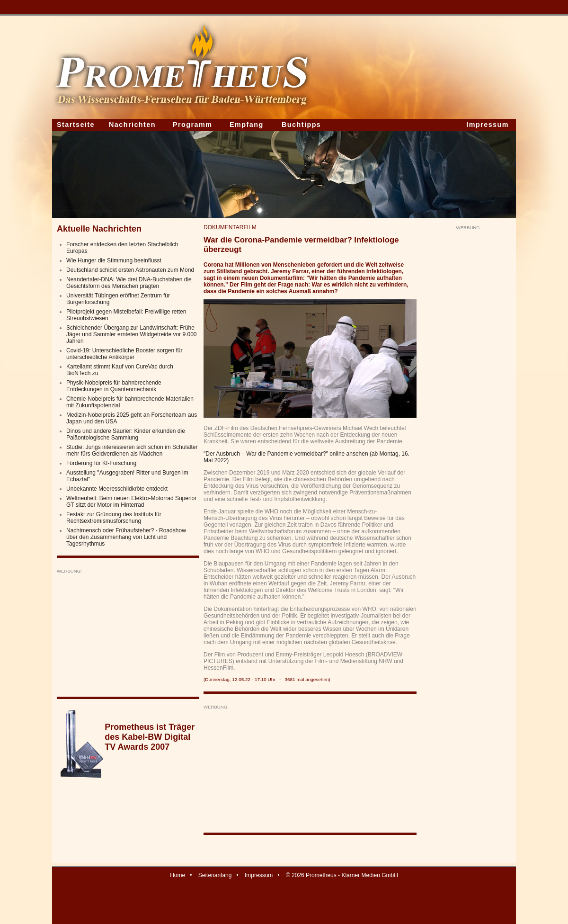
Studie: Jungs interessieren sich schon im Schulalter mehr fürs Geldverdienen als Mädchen (132, 450)
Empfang (247, 125)
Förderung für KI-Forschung (101, 463)
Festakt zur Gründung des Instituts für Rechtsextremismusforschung (114, 518)
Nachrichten (132, 125)
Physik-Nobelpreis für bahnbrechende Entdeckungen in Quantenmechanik (114, 386)
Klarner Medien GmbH (369, 875)
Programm (193, 125)
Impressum (488, 125)
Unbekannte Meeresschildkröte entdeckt (117, 489)
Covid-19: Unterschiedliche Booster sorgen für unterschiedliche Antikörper (124, 354)
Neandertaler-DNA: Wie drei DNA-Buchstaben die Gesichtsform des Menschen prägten (129, 283)
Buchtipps (301, 125)
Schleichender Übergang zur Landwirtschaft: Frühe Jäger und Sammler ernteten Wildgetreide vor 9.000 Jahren (131, 334)
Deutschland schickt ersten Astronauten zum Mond (130, 270)
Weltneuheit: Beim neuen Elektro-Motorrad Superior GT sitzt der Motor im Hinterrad (131, 502)
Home (177, 875)
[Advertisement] (128, 633)
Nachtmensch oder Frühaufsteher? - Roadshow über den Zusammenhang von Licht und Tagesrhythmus (126, 537)
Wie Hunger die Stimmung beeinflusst (114, 260)
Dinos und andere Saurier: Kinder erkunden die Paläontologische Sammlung (126, 434)
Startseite (76, 125)
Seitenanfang (215, 875)
